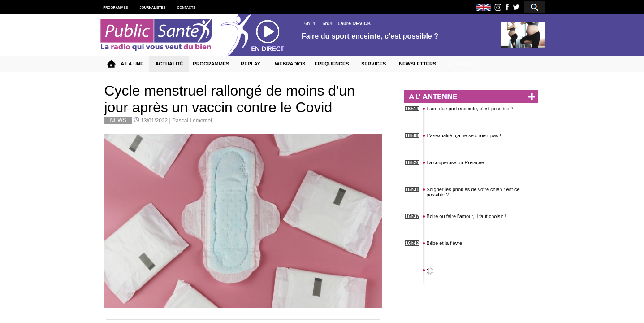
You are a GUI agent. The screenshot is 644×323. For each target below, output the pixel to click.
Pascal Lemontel (192, 121)
